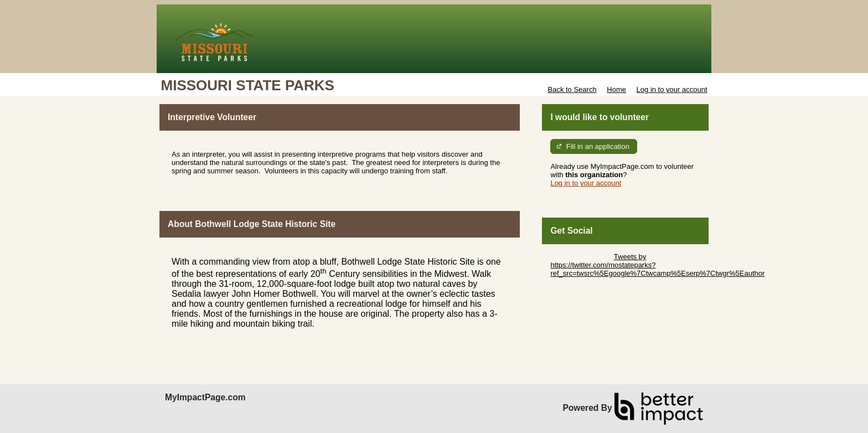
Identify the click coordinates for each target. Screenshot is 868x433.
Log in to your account (672, 89)
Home (616, 89)
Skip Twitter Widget (581, 257)
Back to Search (572, 89)
